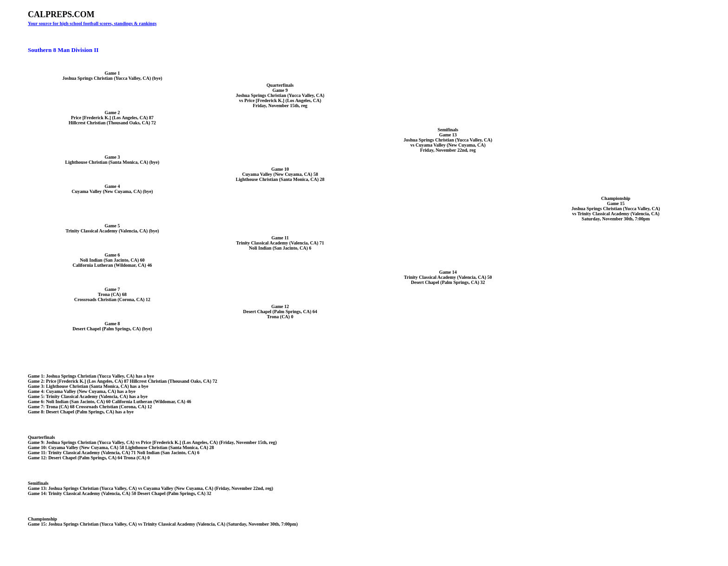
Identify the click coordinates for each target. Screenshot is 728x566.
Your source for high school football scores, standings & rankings (92, 23)
